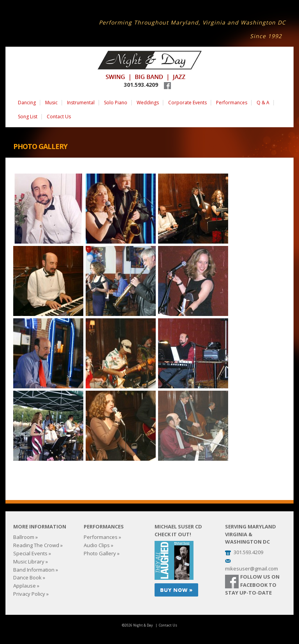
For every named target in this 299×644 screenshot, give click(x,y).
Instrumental (81, 103)
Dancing (27, 103)
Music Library (29, 562)
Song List (28, 117)
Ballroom (24, 537)
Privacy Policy (29, 594)
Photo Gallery (100, 553)
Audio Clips (97, 545)
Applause (25, 586)
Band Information (34, 570)
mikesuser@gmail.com (252, 569)
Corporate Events (187, 103)
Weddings (148, 103)
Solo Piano (116, 103)
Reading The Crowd (36, 545)
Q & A (263, 103)
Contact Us (59, 117)
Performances (232, 103)
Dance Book (27, 577)
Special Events (30, 553)
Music (51, 103)
